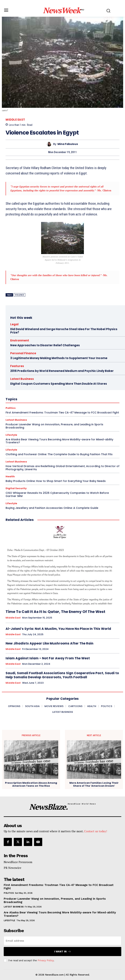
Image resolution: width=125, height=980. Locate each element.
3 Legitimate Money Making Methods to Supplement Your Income (59, 358)
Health (10, 476)
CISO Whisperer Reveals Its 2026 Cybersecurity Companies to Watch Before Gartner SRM (57, 494)
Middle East (15, 120)
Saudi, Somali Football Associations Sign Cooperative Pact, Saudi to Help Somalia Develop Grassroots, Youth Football (62, 675)
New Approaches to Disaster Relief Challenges (45, 345)
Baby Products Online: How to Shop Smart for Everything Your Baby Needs (56, 481)
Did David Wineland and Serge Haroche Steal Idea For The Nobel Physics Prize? (64, 331)
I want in (63, 952)
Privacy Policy (46, 960)
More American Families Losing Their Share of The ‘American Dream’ (94, 784)
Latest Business (16, 462)
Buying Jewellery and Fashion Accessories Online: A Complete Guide (52, 508)
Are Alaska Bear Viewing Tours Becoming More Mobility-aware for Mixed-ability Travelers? (59, 441)
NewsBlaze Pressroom (18, 862)
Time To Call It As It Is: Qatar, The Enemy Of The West (55, 612)
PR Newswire (12, 868)
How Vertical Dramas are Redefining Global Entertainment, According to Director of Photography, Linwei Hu (62, 468)
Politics (9, 893)
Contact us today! (96, 831)
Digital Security (16, 488)
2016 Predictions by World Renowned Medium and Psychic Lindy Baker (62, 371)
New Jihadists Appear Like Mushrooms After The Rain (49, 643)
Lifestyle (11, 435)
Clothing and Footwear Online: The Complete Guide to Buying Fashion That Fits (59, 454)
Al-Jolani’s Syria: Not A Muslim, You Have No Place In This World (58, 629)
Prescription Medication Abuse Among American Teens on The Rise (31, 784)
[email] (62, 941)
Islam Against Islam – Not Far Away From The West (48, 658)
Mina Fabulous (68, 144)
